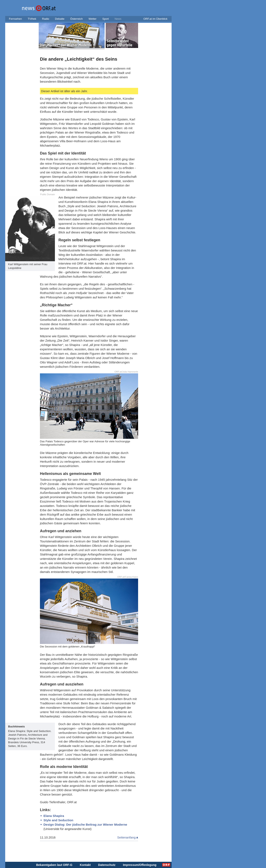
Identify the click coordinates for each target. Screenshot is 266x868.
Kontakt (85, 865)
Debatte (60, 19)
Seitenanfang (126, 837)
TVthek (32, 19)
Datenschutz (107, 865)
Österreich (77, 19)
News (118, 19)
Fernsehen (15, 19)
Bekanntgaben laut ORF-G (54, 865)
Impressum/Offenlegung (140, 865)
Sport (106, 19)
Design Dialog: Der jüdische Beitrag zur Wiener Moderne (85, 824)
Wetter (93, 19)
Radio (46, 19)
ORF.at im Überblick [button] (155, 19)
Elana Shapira (54, 816)
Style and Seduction (58, 820)
